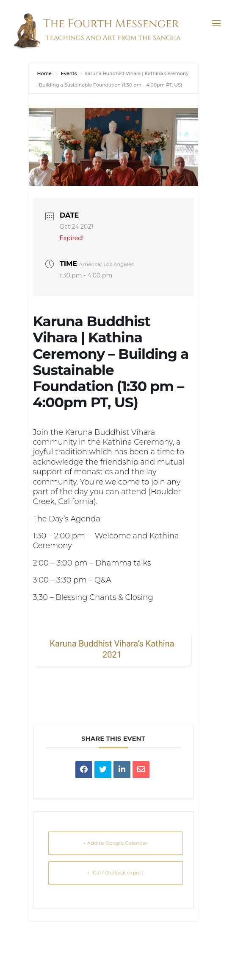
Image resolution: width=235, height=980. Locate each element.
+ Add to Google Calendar (116, 843)
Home (45, 73)
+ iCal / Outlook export (115, 872)
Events (69, 73)
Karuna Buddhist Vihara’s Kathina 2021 (112, 649)
